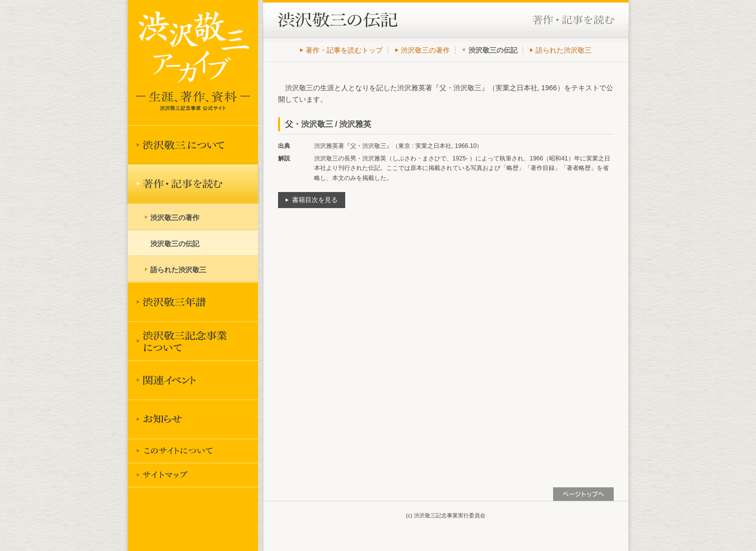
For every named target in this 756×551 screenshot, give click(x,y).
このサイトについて (193, 451)
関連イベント (193, 380)
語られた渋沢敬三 (564, 50)
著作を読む (193, 184)
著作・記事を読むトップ (344, 50)
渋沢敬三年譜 (193, 302)
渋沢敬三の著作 (425, 50)
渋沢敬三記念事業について (193, 341)
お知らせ (193, 419)
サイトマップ (193, 475)
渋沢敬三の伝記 (175, 244)
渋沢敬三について (193, 145)
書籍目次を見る (315, 200)
